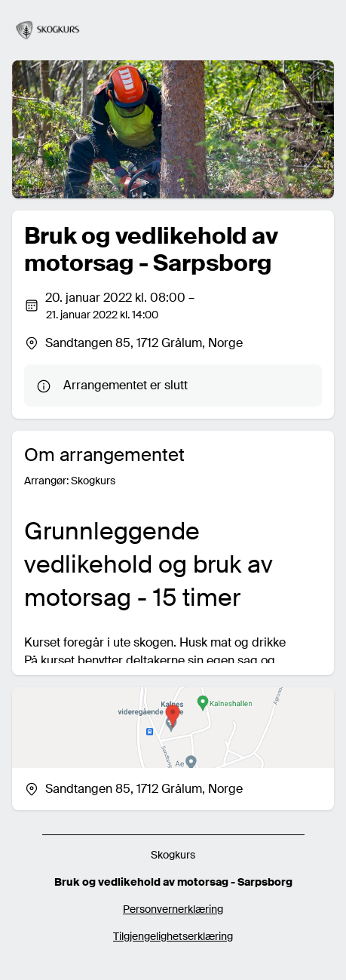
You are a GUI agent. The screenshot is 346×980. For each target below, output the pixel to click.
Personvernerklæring (173, 909)
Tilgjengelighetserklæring (173, 936)
